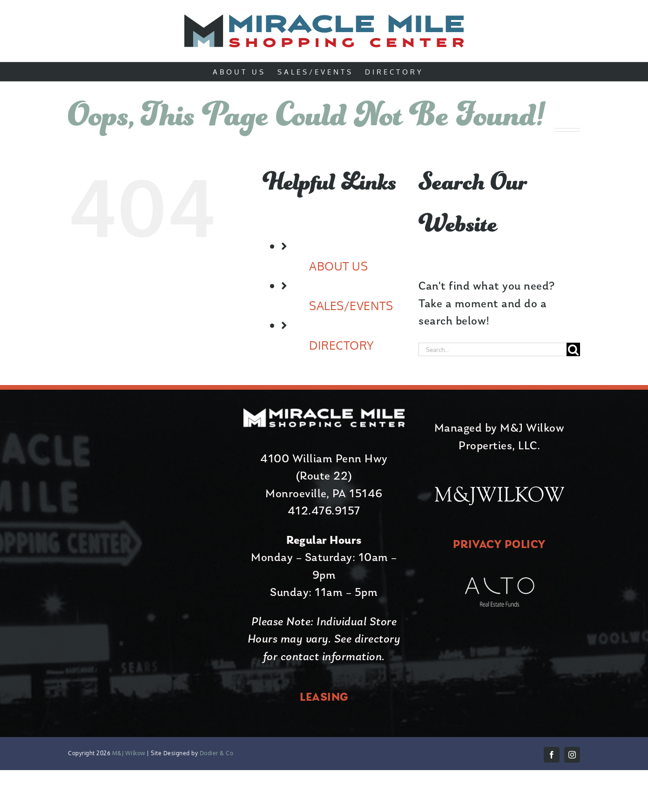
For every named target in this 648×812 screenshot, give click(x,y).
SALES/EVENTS (351, 305)
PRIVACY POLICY (499, 545)
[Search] (573, 349)
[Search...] (493, 349)
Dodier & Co (216, 753)
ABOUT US (338, 266)
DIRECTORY (342, 345)
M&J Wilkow (129, 753)
